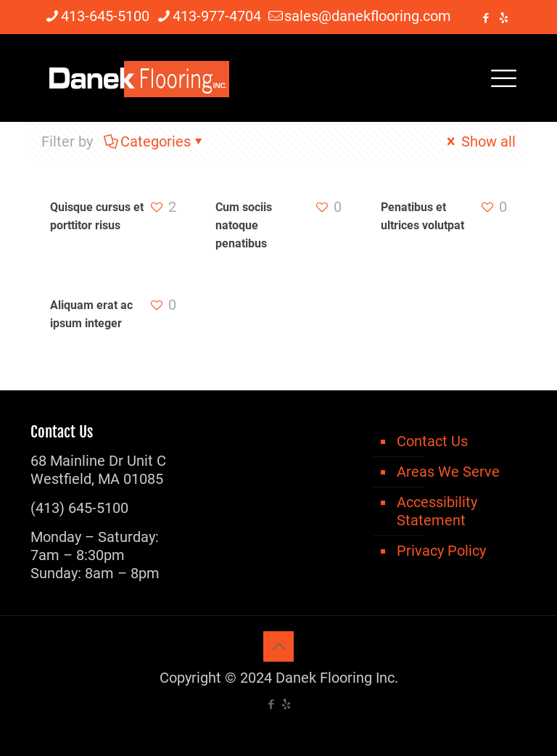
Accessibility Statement (437, 511)
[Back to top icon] (278, 646)
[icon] (504, 18)
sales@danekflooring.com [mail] (368, 16)
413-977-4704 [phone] (217, 16)
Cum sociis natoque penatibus (244, 225)
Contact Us (432, 441)
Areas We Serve (448, 472)
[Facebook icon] (486, 18)
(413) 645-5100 (79, 508)
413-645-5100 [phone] (105, 16)
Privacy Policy (441, 551)
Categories (154, 141)
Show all (479, 141)
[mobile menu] (503, 78)
